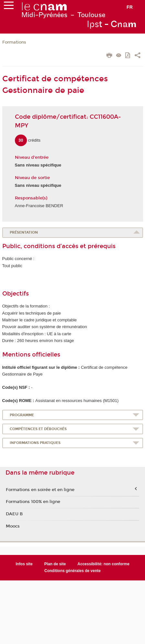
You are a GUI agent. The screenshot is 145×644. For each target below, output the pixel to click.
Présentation (24, 232)
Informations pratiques (35, 443)
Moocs (13, 526)
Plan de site (55, 564)
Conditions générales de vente (72, 571)
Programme (22, 415)
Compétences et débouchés (38, 429)
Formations (14, 42)
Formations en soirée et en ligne (40, 490)
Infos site (24, 564)
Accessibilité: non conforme (103, 564)
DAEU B (14, 514)
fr (130, 7)
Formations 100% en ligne (33, 502)
